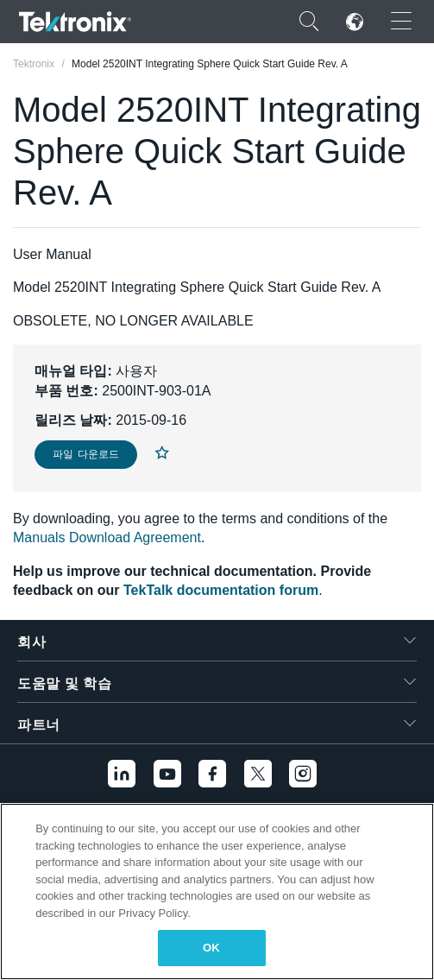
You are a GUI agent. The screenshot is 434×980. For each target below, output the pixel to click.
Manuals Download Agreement (107, 537)
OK (211, 948)
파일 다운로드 (86, 454)
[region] (217, 891)
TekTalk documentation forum (221, 590)
